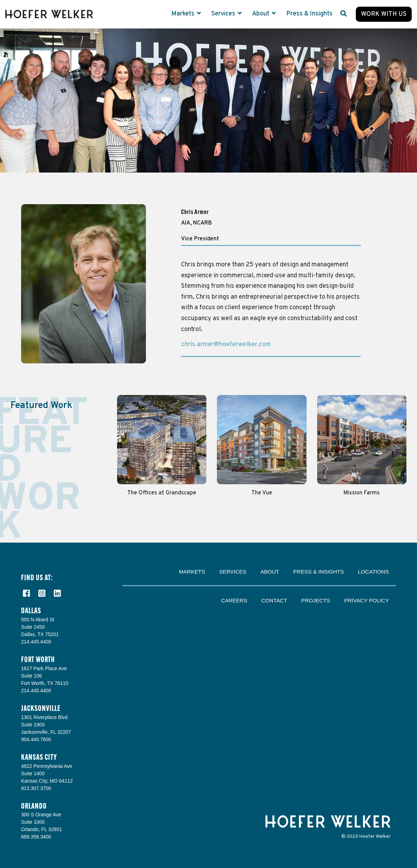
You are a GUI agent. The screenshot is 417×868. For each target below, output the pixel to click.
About (261, 14)
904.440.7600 (36, 739)
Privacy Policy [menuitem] (367, 600)
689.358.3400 (36, 837)
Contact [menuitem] (274, 600)
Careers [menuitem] (234, 600)
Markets (184, 14)
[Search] (344, 14)
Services (224, 14)
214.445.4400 (36, 642)
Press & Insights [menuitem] (319, 572)
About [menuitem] (270, 572)
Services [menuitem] (233, 572)
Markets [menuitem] (192, 572)
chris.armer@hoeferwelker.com (226, 345)
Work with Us (384, 14)
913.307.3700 (36, 788)
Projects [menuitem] (316, 600)
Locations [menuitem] (373, 572)
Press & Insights (309, 14)
